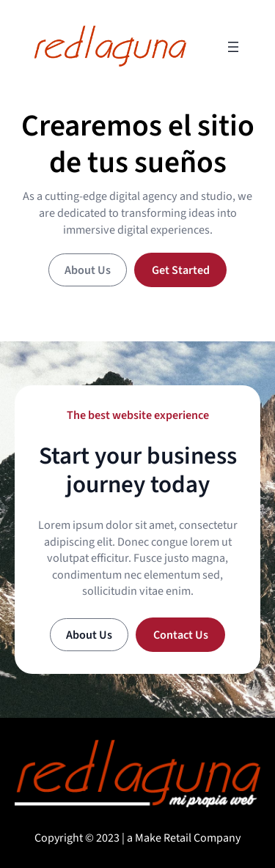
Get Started (181, 270)
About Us (88, 270)
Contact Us (181, 635)
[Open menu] (233, 47)
